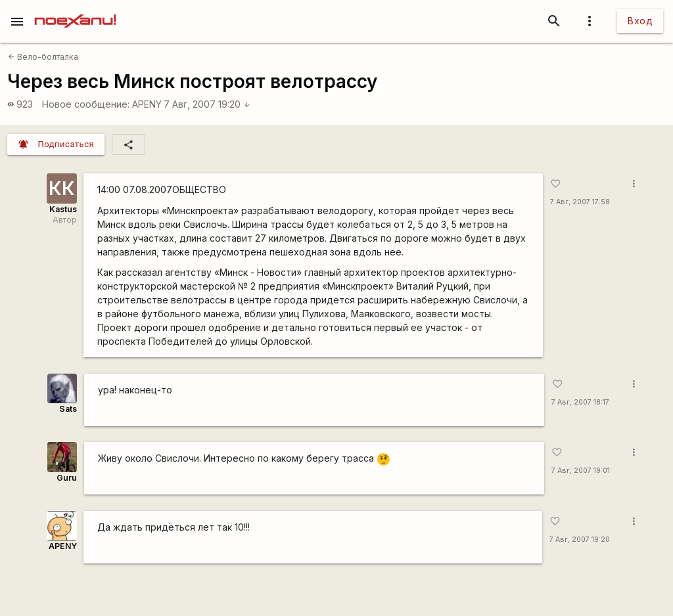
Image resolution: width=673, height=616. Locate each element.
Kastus (63, 209)
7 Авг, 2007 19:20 (207, 104)
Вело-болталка (43, 57)
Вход (640, 21)
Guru (67, 478)
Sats (68, 409)
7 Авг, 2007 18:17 (580, 402)
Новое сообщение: (86, 104)
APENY (147, 104)
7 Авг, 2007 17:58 (580, 202)
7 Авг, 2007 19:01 (581, 471)
